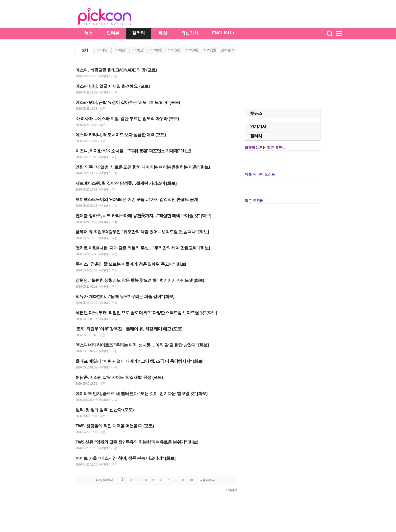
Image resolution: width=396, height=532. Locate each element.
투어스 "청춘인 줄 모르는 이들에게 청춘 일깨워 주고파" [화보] (131, 264)
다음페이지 (209, 480)
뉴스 (89, 33)
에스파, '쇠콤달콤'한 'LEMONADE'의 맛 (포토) (116, 70)
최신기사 (190, 33)
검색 (330, 34)
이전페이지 (104, 480)
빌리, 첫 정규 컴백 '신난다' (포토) (105, 410)
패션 (163, 33)
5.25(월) (210, 50)
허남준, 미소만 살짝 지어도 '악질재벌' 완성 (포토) (119, 377)
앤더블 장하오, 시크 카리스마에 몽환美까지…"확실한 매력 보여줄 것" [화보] (143, 216)
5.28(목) (156, 50)
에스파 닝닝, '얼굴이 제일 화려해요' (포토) (113, 86)
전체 (85, 50)
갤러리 (139, 33)
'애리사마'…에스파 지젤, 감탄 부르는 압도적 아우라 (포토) (127, 119)
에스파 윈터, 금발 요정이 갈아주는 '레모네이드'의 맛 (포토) (128, 102)
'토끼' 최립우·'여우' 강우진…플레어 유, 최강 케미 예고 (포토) (129, 329)
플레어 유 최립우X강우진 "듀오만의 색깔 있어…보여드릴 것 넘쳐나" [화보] (142, 232)
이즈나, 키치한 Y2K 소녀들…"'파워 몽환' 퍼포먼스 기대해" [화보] (133, 151)
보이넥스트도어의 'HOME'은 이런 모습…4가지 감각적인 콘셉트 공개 (137, 200)
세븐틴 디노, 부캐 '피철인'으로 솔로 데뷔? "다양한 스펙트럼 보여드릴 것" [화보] (146, 313)
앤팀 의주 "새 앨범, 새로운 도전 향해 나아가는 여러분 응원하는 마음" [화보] (143, 167)
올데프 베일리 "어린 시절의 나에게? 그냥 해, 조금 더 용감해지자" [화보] (139, 361)
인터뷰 (113, 33)
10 (191, 480)
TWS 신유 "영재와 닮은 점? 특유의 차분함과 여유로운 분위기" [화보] (137, 442)
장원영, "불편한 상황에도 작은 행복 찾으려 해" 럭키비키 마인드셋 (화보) (140, 280)
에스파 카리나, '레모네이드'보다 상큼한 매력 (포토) (121, 135)
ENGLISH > (223, 33)
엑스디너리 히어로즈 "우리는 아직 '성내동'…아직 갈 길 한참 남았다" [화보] (142, 345)
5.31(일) (102, 50)
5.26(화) (192, 50)
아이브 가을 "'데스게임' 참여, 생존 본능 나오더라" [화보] (125, 458)
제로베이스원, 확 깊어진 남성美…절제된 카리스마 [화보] (126, 183)
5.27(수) (174, 50)
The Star (112, 17)
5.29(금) (138, 50)
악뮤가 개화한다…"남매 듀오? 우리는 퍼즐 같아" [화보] (125, 297)
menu (341, 34)
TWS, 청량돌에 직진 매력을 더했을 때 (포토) (115, 426)
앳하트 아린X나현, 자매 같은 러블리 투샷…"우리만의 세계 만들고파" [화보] (143, 248)
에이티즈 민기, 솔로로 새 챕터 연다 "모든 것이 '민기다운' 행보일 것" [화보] (141, 394)
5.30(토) (120, 50)
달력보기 (228, 50)
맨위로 (233, 490)
